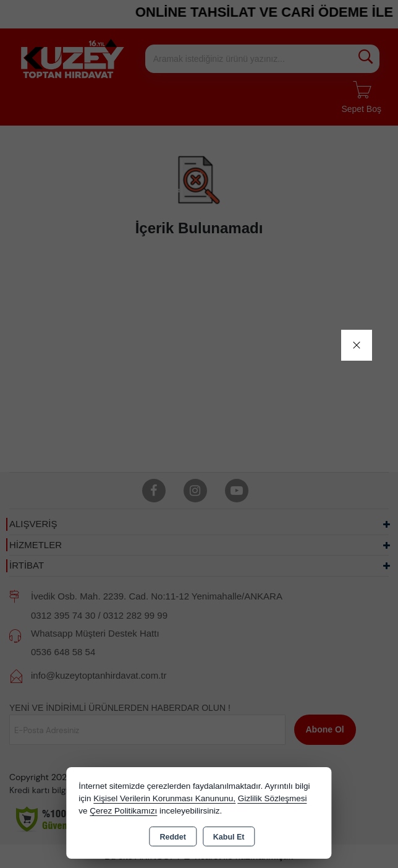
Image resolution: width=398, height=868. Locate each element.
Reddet (172, 837)
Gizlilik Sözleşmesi (273, 798)
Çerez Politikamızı (123, 811)
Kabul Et (229, 837)
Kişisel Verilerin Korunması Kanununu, (164, 798)
